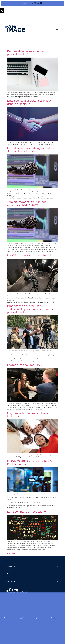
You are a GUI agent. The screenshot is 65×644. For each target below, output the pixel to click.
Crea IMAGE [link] (11, 566)
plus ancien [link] (12, 553)
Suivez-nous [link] (11, 581)
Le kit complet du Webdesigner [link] (27, 512)
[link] (2, 11)
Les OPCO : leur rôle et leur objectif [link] (29, 255)
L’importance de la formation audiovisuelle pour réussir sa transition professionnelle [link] (31, 309)
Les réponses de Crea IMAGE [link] (25, 365)
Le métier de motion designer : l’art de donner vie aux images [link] (31, 150)
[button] (57, 30)
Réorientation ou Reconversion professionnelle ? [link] (26, 53)
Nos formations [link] (12, 574)
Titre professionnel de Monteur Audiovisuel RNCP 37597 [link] (26, 203)
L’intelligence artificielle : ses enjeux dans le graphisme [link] (29, 102)
